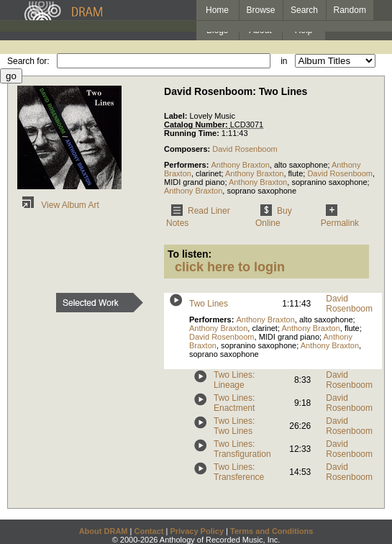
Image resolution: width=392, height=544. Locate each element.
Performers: (187, 165)
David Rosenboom (245, 149)
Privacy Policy (197, 531)
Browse (261, 10)
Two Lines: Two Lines (234, 426)
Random (350, 10)
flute (296, 173)
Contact (149, 531)
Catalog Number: (197, 124)
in (284, 61)
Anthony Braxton (240, 165)
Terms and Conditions (272, 531)
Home (217, 10)
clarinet (208, 173)
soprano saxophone (261, 191)
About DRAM (104, 531)
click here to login (230, 267)
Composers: (188, 149)
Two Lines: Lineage (234, 380)
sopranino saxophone (329, 182)
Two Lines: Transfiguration (242, 449)
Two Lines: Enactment (234, 403)
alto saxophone (301, 165)
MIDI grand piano (194, 182)
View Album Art (58, 205)
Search (304, 10)
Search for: (28, 61)
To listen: (190, 254)
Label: (177, 116)
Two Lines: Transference (239, 472)
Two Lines (209, 304)
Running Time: (193, 133)
